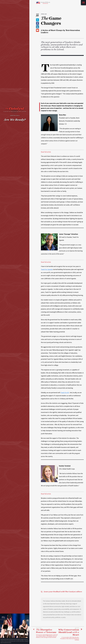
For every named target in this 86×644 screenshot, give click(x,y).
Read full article (46, 152)
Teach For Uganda (47, 269)
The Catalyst (61, 592)
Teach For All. (65, 393)
